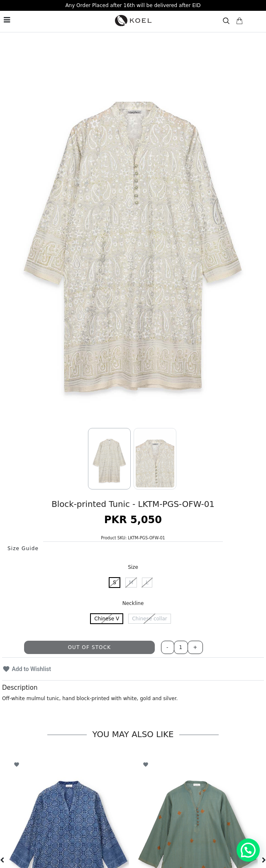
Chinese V (107, 619)
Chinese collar (150, 619)
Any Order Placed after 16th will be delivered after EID (133, 5)
